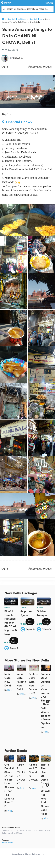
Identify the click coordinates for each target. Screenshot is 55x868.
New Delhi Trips (36, 19)
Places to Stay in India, (29, 830)
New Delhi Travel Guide (17, 19)
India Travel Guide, (15, 833)
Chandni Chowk (17, 122)
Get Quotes (14, 641)
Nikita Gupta (49, 818)
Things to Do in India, (10, 830)
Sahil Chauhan (26, 788)
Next (47, 624)
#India (11, 843)
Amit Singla (37, 698)
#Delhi (5, 843)
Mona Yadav (37, 788)
